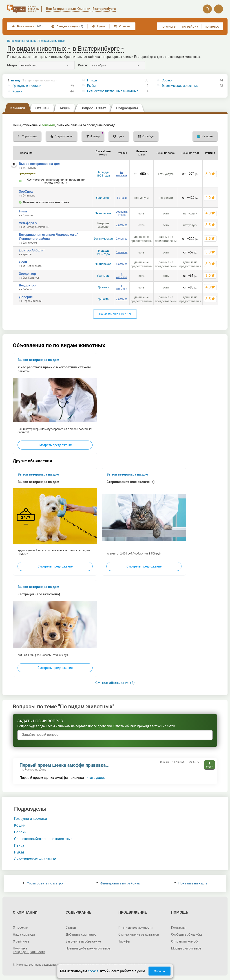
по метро (212, 26)
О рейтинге (21, 941)
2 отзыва (122, 225)
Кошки (18, 91)
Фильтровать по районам (118, 883)
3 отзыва (122, 252)
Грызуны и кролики (27, 86)
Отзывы (122, 26)
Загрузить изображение (83, 941)
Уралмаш (103, 276)
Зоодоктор (27, 274)
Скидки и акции (67, 26)
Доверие (26, 297)
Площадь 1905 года (103, 174)
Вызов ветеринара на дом (40, 164)
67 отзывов (122, 174)
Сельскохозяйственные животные (113, 91)
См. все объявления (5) (115, 683)
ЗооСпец (26, 192)
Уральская (103, 198)
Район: (83, 65)
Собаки (167, 80)
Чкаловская (103, 213)
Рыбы (91, 86)
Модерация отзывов (186, 948)
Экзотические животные (180, 86)
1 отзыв (122, 198)
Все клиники (27, 26)
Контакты (178, 928)
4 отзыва (122, 264)
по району (190, 26)
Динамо (103, 287)
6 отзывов (122, 276)
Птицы (92, 80)
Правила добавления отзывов (88, 948)
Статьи (71, 928)
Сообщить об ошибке (187, 934)
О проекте (20, 928)
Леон (23, 262)
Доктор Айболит (32, 250)
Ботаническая (103, 239)
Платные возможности (135, 928)
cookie (93, 971)
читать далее (95, 778)
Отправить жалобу (185, 941)
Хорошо (159, 971)
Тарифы (124, 941)
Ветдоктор (27, 285)
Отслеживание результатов (139, 934)
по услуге (168, 26)
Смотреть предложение (55, 445)
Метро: (12, 65)
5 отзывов (122, 287)
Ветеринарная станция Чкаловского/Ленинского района (48, 237)
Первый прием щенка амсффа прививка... (65, 765)
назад (34, 80)
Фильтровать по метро (43, 883)
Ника (23, 211)
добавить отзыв (122, 213)
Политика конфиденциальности (29, 950)
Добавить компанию (81, 934)
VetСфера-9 (28, 223)
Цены (99, 26)
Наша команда (24, 934)
